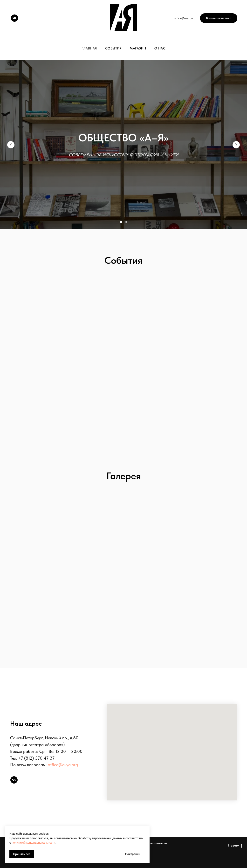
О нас (160, 48)
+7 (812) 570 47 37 (36, 758)
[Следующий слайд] (236, 145)
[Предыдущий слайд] (11, 145)
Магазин (138, 48)
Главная (89, 48)
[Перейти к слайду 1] (121, 222)
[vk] (14, 18)
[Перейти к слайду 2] (126, 222)
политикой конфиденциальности (33, 843)
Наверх (235, 846)
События (113, 48)
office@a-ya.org (63, 765)
